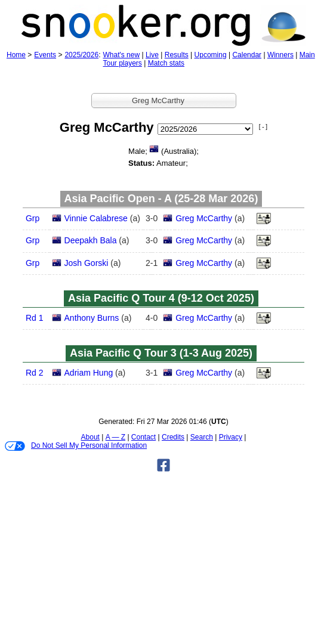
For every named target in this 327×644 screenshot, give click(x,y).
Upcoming (211, 55)
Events (45, 55)
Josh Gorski (87, 263)
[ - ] (263, 127)
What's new (121, 55)
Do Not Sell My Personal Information (76, 446)
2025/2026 (81, 55)
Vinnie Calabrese (96, 218)
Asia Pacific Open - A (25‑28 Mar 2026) (161, 199)
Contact (144, 437)
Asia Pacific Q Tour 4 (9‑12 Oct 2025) (161, 298)
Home (16, 55)
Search (202, 437)
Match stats (166, 63)
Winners (280, 55)
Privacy (231, 437)
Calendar (247, 55)
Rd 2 (35, 373)
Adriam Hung (89, 373)
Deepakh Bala (91, 240)
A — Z (115, 437)
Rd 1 (35, 318)
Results (177, 55)
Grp (33, 218)
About (90, 437)
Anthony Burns (92, 318)
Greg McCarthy (204, 218)
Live (152, 55)
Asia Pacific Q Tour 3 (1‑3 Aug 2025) (161, 353)
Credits (173, 437)
